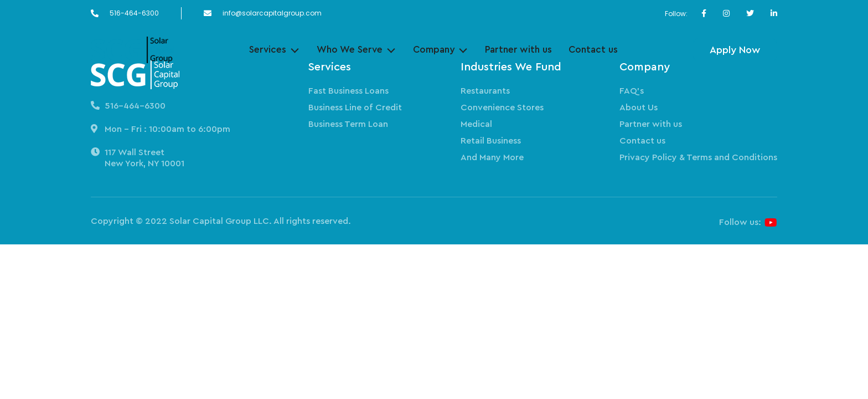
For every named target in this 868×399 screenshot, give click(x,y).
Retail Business (491, 141)
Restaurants (485, 91)
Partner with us (518, 50)
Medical (476, 124)
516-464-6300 (134, 13)
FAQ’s (632, 91)
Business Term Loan (348, 124)
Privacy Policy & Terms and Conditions (698, 157)
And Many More (492, 157)
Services (268, 50)
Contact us (593, 50)
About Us (639, 108)
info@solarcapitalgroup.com (272, 13)
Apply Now (735, 50)
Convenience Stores (502, 108)
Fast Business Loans (348, 91)
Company (434, 50)
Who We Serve (350, 50)
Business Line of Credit (355, 108)
